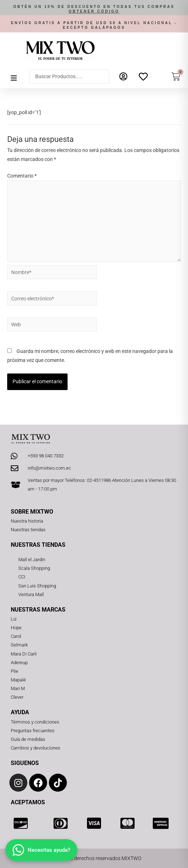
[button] (94, 9)
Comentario (22, 176)
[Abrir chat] (41, 850)
